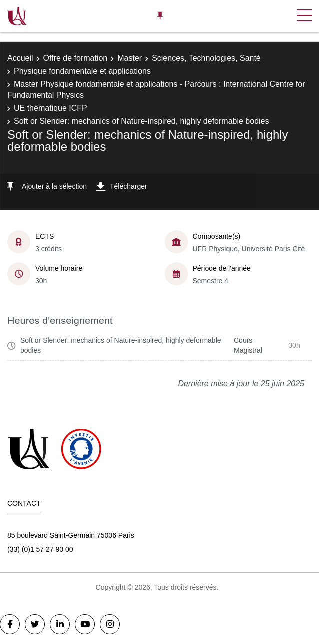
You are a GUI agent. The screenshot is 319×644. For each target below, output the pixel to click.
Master (130, 58)
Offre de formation (76, 58)
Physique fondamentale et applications (82, 71)
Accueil (20, 58)
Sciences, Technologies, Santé (206, 58)
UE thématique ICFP (51, 108)
